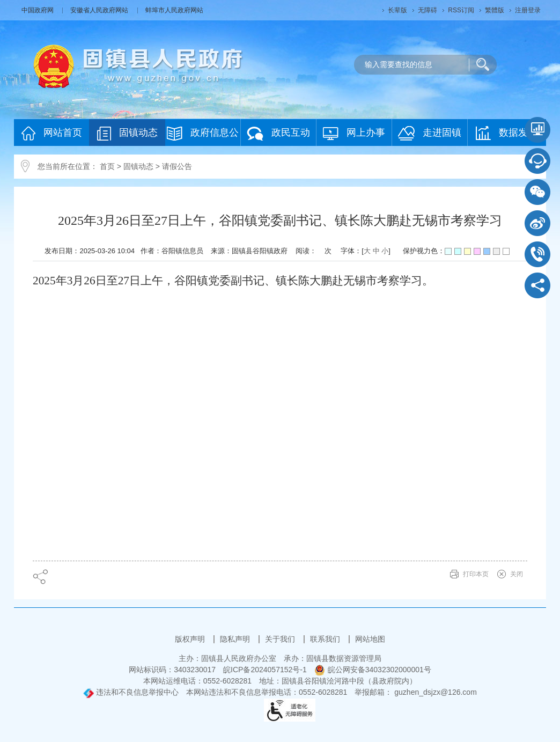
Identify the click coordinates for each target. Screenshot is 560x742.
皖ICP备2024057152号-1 (265, 670)
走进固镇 (430, 133)
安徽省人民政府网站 (100, 10)
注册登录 (528, 10)
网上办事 (354, 133)
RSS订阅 (461, 10)
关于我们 (281, 639)
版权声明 (191, 639)
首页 (107, 166)
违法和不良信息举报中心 (131, 692)
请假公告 (177, 166)
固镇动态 (127, 133)
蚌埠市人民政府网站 (174, 10)
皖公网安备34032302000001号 (373, 670)
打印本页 (476, 574)
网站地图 (370, 639)
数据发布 (507, 133)
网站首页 (52, 133)
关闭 (517, 574)
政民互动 (278, 133)
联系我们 (326, 639)
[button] (397, 10)
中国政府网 (38, 10)
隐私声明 (236, 639)
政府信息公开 (203, 136)
